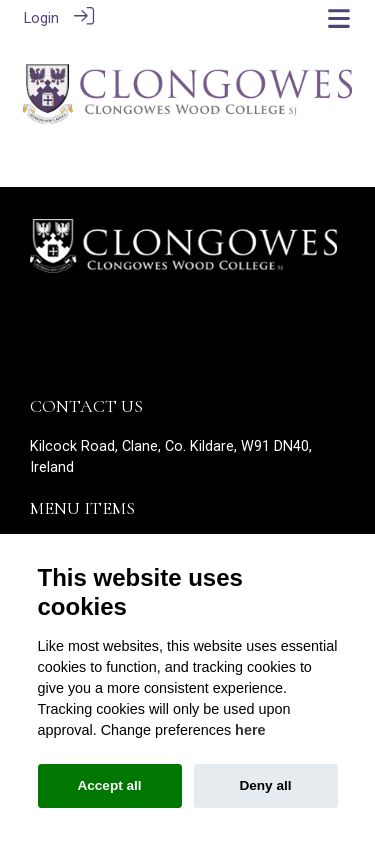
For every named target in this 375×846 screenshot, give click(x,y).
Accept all (109, 785)
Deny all (265, 785)
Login (41, 18)
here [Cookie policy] (250, 730)
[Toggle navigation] (339, 18)
